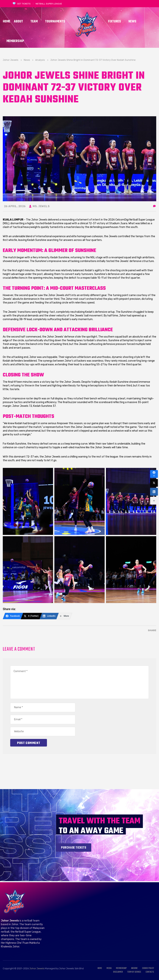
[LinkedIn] (49, 616)
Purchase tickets (74, 848)
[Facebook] (13, 616)
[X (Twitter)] (31, 616)
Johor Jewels (37, 968)
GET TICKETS (24, 4)
